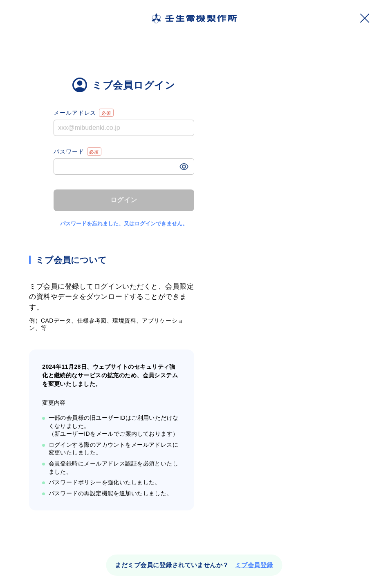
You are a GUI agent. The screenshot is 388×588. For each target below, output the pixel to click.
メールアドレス (84, 113)
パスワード (77, 151)
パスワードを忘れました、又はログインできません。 (124, 224)
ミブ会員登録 (254, 565)
